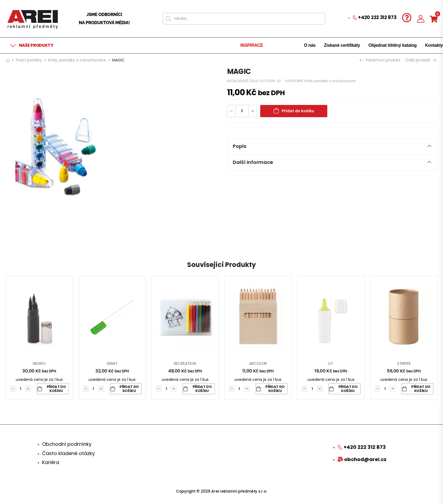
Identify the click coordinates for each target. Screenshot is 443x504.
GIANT (112, 363)
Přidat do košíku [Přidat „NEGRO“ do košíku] (56, 389)
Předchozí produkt (381, 60)
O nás (310, 45)
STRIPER (404, 363)
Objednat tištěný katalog (393, 45)
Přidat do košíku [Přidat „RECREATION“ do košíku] (202, 389)
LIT (331, 363)
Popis (332, 146)
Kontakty (434, 45)
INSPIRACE (252, 45)
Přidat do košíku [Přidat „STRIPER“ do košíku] (421, 389)
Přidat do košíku (298, 111)
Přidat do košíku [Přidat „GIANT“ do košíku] (129, 389)
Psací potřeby (29, 60)
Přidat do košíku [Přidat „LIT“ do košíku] (348, 389)
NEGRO (39, 363)
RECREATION (185, 363)
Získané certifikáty (342, 45)
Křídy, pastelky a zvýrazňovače (77, 60)
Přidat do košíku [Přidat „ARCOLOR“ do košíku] (275, 389)
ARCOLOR (258, 363)
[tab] (332, 146)
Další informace (332, 162)
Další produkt (421, 60)
